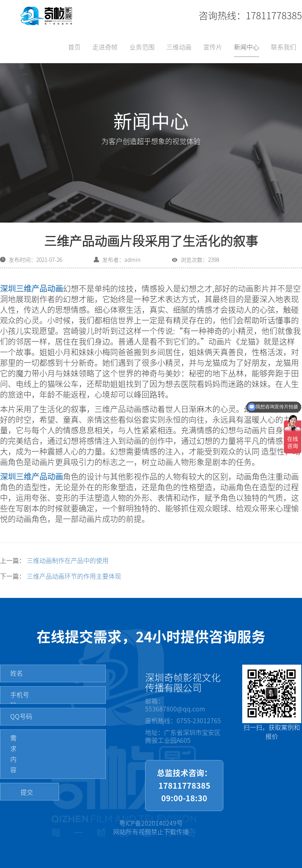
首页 (74, 47)
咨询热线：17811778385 (250, 16)
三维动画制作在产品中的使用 (68, 561)
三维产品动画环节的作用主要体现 (74, 576)
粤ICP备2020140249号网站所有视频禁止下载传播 (151, 828)
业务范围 (142, 47)
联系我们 (284, 47)
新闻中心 (247, 47)
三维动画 (179, 47)
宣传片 (213, 47)
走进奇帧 (105, 47)
